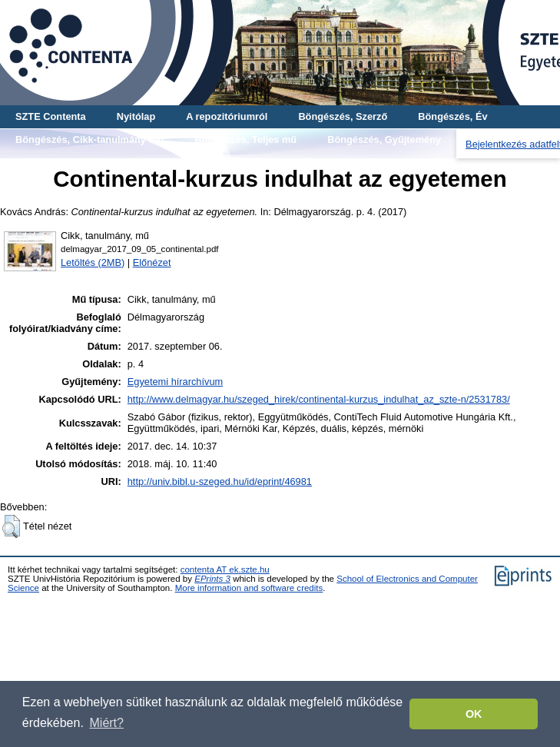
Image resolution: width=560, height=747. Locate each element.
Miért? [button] (107, 723)
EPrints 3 (212, 579)
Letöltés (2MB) (93, 262)
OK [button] (474, 714)
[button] (11, 526)
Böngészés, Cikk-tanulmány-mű (89, 139)
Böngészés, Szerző (343, 116)
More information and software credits (249, 588)
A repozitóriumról (227, 116)
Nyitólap (136, 116)
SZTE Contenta (51, 116)
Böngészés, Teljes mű (245, 139)
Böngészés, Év (452, 116)
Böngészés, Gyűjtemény (384, 139)
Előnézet (152, 262)
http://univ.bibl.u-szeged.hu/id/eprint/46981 (220, 481)
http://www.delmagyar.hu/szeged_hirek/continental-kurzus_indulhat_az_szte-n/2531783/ (319, 399)
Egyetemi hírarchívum (175, 382)
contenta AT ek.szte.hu (225, 569)
